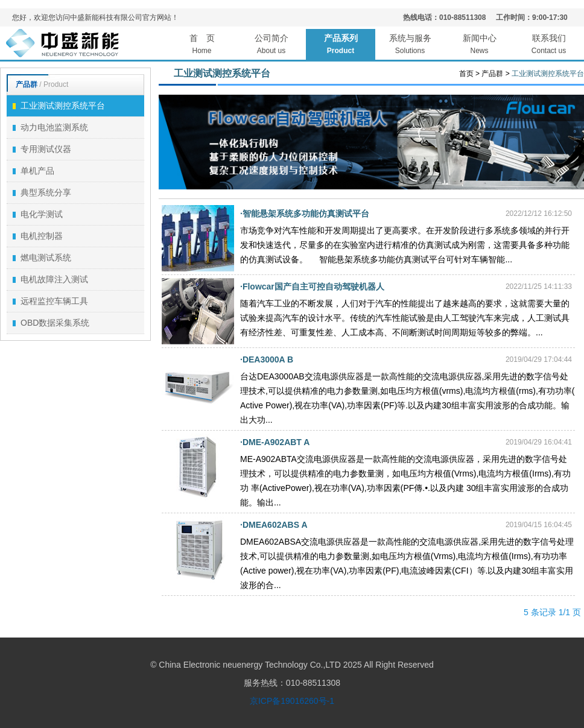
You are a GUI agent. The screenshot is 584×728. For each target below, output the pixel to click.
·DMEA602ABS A (274, 525)
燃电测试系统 (42, 258)
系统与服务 (410, 46)
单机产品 (33, 171)
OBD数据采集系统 (51, 323)
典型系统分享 (42, 192)
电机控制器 (38, 236)
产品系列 (341, 46)
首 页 (202, 46)
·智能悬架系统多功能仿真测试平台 (305, 214)
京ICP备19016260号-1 (292, 701)
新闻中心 (479, 46)
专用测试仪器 (42, 149)
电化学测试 (38, 214)
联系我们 (549, 46)
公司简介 (271, 46)
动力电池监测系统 (50, 127)
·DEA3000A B (267, 359)
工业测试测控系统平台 (59, 106)
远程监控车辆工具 (50, 301)
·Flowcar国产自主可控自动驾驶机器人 (312, 286)
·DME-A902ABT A (275, 442)
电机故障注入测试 (50, 279)
